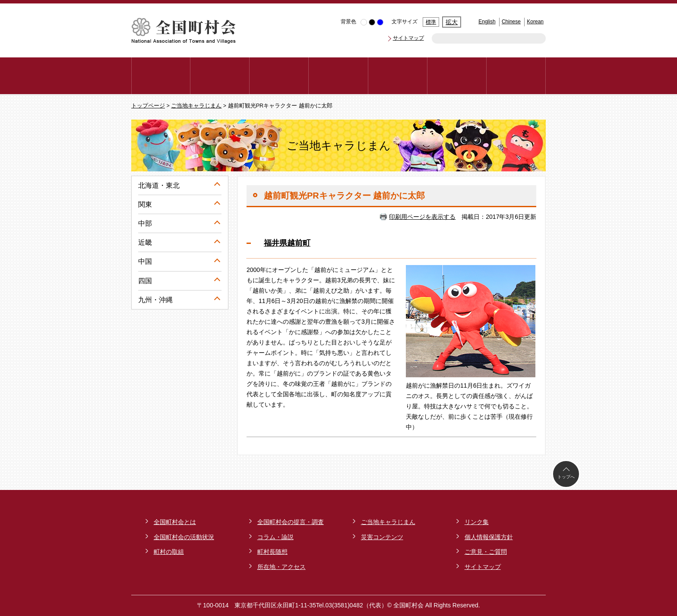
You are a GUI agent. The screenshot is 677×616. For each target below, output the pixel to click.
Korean (535, 22)
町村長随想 (272, 552)
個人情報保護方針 (489, 537)
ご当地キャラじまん (196, 106)
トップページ (148, 106)
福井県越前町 (287, 243)
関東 (145, 204)
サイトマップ (408, 38)
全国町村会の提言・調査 (291, 522)
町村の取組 (169, 552)
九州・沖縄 (155, 300)
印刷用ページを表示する (422, 217)
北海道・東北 (159, 185)
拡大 (452, 22)
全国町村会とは (175, 522)
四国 (145, 281)
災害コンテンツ (382, 537)
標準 (431, 22)
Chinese (511, 22)
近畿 (145, 242)
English (487, 22)
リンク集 (477, 522)
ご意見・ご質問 (486, 552)
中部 (145, 223)
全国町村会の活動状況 (184, 537)
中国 (145, 261)
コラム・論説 (275, 537)
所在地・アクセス (282, 567)
